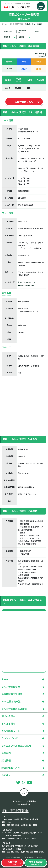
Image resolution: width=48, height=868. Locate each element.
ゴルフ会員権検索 (16, 24)
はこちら (12, 863)
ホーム (4, 24)
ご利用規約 (31, 801)
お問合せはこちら (24, 102)
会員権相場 (8, 31)
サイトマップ (17, 801)
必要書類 (7, 37)
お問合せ (22, 37)
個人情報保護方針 (24, 804)
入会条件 (36, 31)
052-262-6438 (36, 863)
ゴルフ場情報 (22, 31)
